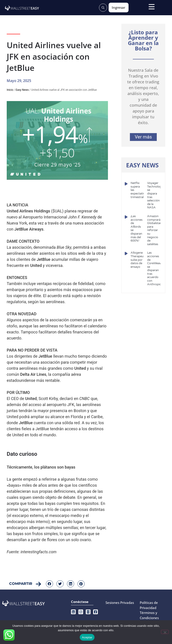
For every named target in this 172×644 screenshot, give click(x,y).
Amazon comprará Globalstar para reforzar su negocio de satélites (154, 230)
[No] (165, 632)
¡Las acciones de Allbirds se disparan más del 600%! (137, 228)
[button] (49, 584)
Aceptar (87, 637)
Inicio (10, 90)
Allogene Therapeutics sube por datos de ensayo (139, 260)
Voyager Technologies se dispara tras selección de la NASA (156, 195)
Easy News (22, 90)
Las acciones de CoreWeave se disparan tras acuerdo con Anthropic (155, 268)
